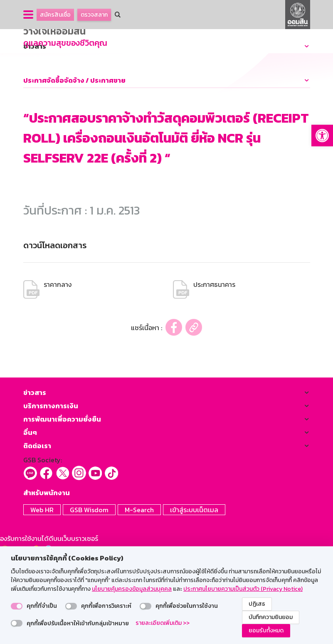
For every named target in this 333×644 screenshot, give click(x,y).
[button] (322, 136)
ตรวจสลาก (94, 15)
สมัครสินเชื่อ (55, 15)
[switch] (17, 606)
